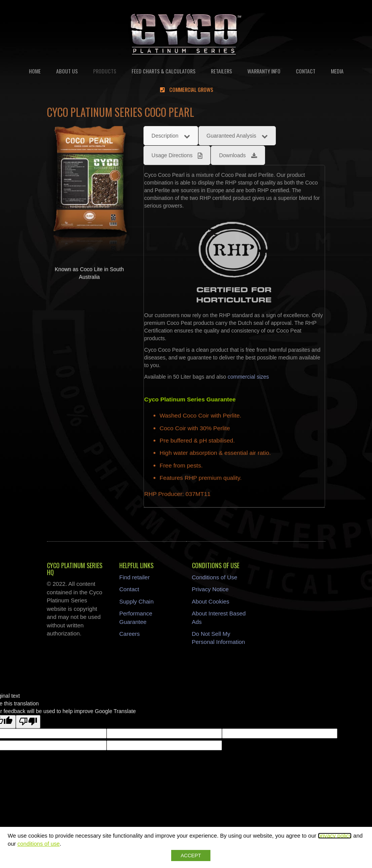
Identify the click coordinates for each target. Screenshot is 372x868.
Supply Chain (136, 601)
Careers (129, 634)
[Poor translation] (28, 722)
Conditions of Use (215, 577)
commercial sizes (248, 377)
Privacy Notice (210, 589)
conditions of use (38, 844)
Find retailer (134, 577)
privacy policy (335, 836)
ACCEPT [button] (191, 856)
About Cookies (211, 601)
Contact (129, 589)
